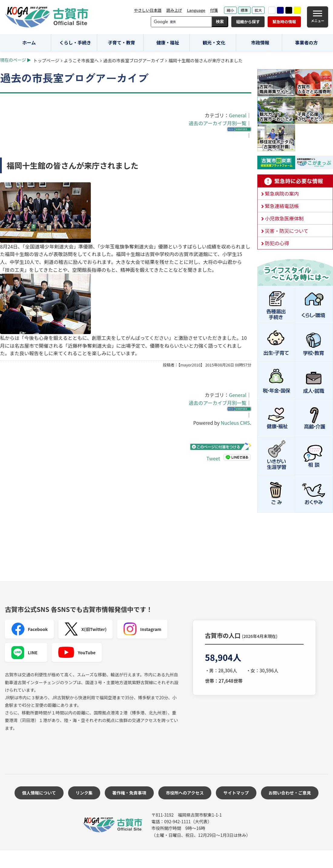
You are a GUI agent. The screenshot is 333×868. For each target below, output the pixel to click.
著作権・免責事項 (129, 793)
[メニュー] (318, 17)
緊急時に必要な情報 (295, 181)
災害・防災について (287, 231)
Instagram (142, 629)
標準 (244, 10)
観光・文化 (214, 42)
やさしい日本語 (148, 10)
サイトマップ (236, 793)
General (238, 115)
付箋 (214, 10)
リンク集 (84, 793)
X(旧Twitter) (86, 629)
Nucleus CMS (235, 423)
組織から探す (248, 22)
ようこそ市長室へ (81, 60)
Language (196, 10)
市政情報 (260, 42)
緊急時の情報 (284, 22)
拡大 (258, 10)
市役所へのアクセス (185, 793)
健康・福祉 (168, 42)
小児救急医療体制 (284, 218)
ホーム (29, 42)
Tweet (213, 458)
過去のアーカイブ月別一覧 (218, 123)
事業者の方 (307, 42)
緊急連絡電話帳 (282, 206)
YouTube (77, 652)
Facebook (29, 629)
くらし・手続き (75, 42)
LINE (24, 652)
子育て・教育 (121, 42)
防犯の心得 (277, 243)
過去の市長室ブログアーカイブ (134, 60)
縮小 (230, 10)
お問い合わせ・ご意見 (290, 793)
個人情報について (39, 793)
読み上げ (174, 10)
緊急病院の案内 (282, 193)
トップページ (46, 60)
